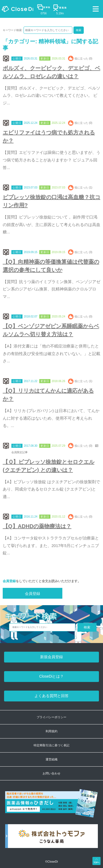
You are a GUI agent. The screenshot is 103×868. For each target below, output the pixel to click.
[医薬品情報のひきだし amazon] (51, 806)
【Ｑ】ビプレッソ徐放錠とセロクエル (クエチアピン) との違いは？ (49, 466)
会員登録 (9, 581)
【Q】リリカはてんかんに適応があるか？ (48, 395)
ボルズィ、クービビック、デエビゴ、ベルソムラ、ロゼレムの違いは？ (51, 72)
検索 (79, 30)
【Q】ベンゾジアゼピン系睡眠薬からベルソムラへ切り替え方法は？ (51, 330)
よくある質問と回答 (51, 696)
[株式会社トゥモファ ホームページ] (51, 839)
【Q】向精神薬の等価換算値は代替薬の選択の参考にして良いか (51, 266)
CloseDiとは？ (51, 676)
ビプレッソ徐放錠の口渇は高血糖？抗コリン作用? (51, 201)
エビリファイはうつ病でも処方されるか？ (49, 137)
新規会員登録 (51, 657)
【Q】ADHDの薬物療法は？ (37, 526)
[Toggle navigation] (96, 9)
